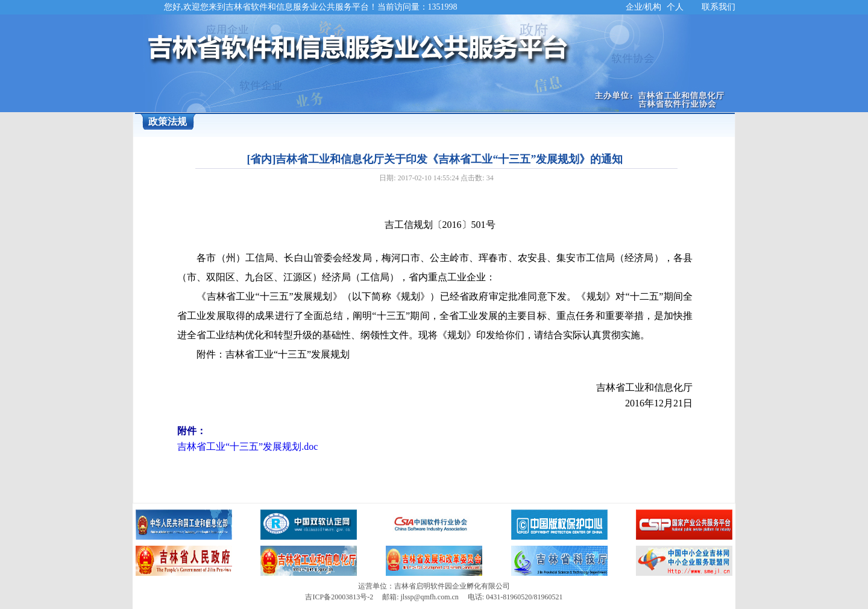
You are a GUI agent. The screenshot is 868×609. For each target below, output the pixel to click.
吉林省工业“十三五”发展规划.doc (247, 446)
